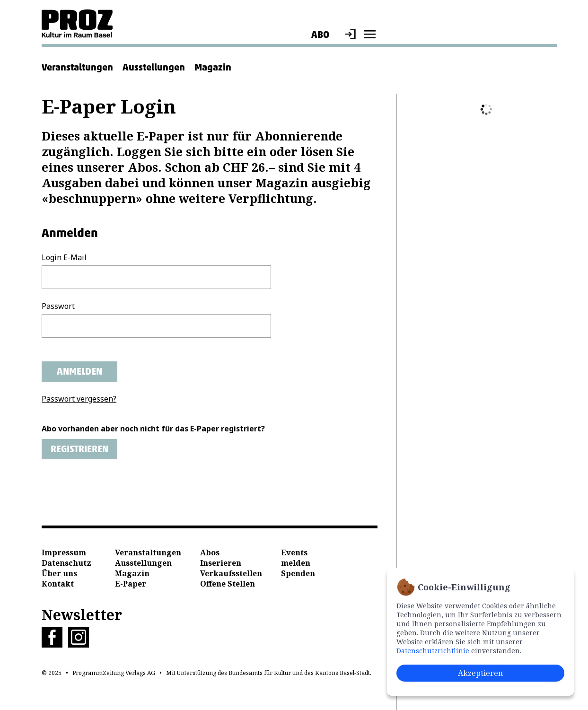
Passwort (58, 306)
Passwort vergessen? (79, 399)
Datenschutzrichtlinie (433, 651)
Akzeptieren (480, 673)
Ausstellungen (154, 67)
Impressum (64, 552)
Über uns (59, 573)
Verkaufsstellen (231, 573)
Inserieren (221, 563)
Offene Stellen (228, 584)
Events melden (296, 558)
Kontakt (58, 584)
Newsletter (82, 615)
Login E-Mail (64, 257)
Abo (320, 35)
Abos (210, 552)
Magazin (213, 67)
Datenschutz (66, 563)
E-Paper (131, 584)
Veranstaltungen (77, 67)
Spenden (298, 573)
